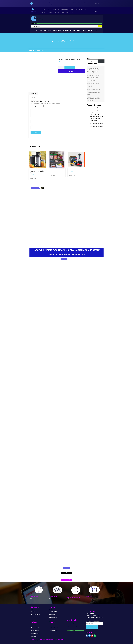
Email (32, 125)
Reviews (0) (33, 94)
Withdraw (50, 12)
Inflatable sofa (100, 123)
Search (89, 58)
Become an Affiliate (63, 9)
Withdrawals (71, 627)
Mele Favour (92, 107)
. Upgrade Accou (35, 633)
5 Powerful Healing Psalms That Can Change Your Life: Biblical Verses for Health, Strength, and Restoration (93, 71)
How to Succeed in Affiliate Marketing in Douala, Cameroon (93, 85)
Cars (63, 12)
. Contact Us (34, 612)
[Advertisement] (66, 234)
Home (44, 9)
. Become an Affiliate (35, 625)
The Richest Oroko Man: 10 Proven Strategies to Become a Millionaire (94, 99)
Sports (57, 12)
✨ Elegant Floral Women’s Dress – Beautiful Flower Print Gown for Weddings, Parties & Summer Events (96, 118)
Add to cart (70, 67)
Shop (44, 12)
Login (54, 9)
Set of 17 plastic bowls (55, 170)
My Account (76, 624)
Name (32, 119)
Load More (67, 568)
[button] (44, 9)
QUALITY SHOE (100, 107)
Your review (34, 108)
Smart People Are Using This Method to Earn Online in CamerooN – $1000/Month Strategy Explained (93, 78)
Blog (49, 9)
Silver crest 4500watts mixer (75, 170)
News (72, 9)
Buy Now (71, 71)
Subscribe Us (92, 627)
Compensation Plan (81, 9)
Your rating (33, 106)
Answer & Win (69, 12)
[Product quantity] (61, 67)
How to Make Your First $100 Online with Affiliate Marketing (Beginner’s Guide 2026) (94, 92)
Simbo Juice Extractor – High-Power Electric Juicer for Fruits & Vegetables (37, 172)
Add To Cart (33, 178)
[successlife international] (32, 3)
